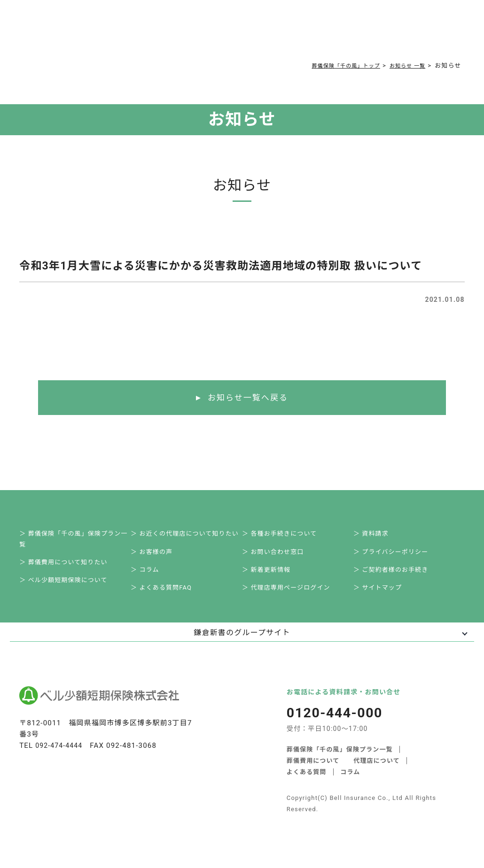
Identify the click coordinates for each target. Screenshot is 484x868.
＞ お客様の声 (157, 557)
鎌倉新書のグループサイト (242, 644)
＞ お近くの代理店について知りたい (190, 536)
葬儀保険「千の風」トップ (334, 65)
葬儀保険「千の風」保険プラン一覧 (340, 760)
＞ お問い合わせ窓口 (278, 557)
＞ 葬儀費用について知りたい (69, 568)
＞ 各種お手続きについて (285, 536)
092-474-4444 (60, 757)
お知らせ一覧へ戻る (248, 398)
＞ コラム (150, 577)
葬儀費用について (156, 34)
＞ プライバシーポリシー (396, 557)
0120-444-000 (357, 36)
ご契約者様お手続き (279, 34)
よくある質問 (205, 34)
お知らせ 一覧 (404, 65)
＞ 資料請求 (376, 536)
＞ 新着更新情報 (272, 577)
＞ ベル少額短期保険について (69, 588)
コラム (236, 34)
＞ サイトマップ (383, 598)
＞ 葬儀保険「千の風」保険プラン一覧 (79, 542)
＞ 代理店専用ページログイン (292, 598)
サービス (108, 34)
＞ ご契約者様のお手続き (396, 577)
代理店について (377, 772)
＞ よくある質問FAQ (167, 598)
